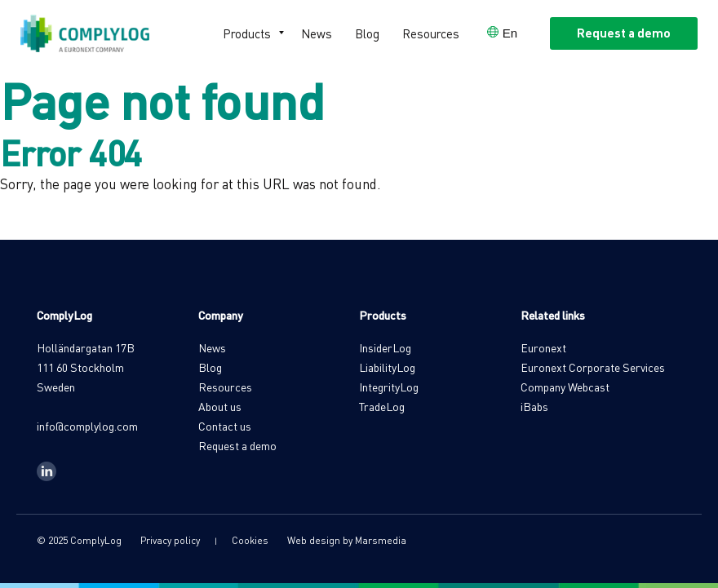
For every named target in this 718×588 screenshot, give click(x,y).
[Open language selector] (502, 33)
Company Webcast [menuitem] (565, 387)
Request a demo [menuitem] (237, 445)
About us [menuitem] (220, 406)
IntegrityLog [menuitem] (389, 387)
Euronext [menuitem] (543, 347)
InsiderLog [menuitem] (385, 347)
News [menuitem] (317, 33)
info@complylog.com (87, 426)
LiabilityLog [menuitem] (387, 367)
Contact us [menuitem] (225, 426)
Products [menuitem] (247, 33)
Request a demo (624, 33)
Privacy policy (170, 540)
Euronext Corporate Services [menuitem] (593, 367)
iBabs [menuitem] (534, 406)
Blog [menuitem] (367, 33)
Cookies (250, 540)
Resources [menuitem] (431, 33)
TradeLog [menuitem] (382, 406)
